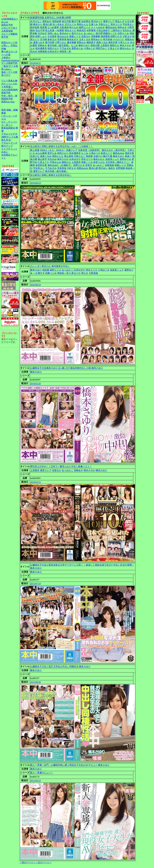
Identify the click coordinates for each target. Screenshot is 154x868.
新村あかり (97, 39)
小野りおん (61, 42)
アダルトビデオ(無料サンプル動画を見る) (10, 137)
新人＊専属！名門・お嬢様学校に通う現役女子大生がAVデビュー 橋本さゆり (70, 765)
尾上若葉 (50, 30)
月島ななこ (104, 24)
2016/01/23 (35, 482)
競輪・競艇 (12, 110)
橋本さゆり (84, 45)
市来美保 (62, 39)
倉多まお (52, 39)
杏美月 (89, 165)
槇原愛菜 (105, 36)
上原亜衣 (105, 45)
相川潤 (99, 33)
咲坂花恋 (81, 30)
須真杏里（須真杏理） (90, 150)
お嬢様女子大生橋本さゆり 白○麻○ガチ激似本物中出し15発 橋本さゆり (67, 368)
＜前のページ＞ (28, 862)
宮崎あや (42, 45)
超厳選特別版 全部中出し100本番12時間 (51, 18)
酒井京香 (113, 42)
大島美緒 (64, 27)
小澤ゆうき (89, 48)
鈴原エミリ (107, 153)
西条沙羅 (95, 45)
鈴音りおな (99, 162)
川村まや (127, 36)
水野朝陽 (120, 168)
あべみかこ (89, 33)
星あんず (120, 21)
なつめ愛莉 (53, 27)
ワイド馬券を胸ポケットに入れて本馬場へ (9, 84)
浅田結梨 (57, 21)
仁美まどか (113, 48)
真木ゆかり (65, 33)
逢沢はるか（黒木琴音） (114, 150)
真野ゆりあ (77, 48)
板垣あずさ (73, 39)
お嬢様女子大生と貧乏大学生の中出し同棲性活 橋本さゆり (60, 666)
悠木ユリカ (116, 24)
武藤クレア (72, 150)
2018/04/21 (35, 63)
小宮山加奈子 (103, 30)
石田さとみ (123, 33)
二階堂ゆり (116, 30)
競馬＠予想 (7, 25)
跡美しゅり (41, 36)
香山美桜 (69, 156)
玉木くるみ (85, 39)
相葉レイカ (75, 36)
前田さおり (53, 48)
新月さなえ (77, 33)
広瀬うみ (93, 24)
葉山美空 (42, 159)
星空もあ (52, 153)
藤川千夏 (76, 21)
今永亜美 (52, 36)
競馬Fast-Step (8, 102)
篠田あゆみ (111, 27)
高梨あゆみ (82, 168)
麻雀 (4, 113)
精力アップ (7, 146)
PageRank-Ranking (10, 60)
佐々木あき (58, 24)
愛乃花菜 (50, 42)
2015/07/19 (35, 584)
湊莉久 (112, 168)
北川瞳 (43, 39)
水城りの (98, 156)
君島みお (81, 42)
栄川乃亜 (66, 21)
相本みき (122, 27)
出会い (5, 152)
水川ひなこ (36, 21)
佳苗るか (86, 36)
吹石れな (127, 30)
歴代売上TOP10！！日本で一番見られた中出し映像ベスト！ (61, 466)
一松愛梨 (60, 30)
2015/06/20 (35, 682)
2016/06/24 (35, 183)
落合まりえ (70, 30)
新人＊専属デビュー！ (42, 773)
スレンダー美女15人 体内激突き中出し (50, 266)
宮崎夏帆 (96, 36)
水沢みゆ (52, 159)
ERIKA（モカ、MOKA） (53, 150)
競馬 (4, 110)
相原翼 (43, 27)
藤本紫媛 (72, 42)
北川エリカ (70, 24)
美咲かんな (82, 24)
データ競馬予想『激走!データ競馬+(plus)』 (10, 66)
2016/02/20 (35, 384)
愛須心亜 (47, 24)
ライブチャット (9, 149)
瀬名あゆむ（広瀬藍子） (60, 165)
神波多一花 (65, 51)
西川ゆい (103, 168)
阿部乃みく (101, 48)
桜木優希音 (41, 48)
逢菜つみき (39, 42)
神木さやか (125, 45)
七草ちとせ (124, 42)
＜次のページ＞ (44, 862)
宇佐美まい (128, 24)
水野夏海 (91, 30)
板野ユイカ (85, 27)
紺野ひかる (116, 36)
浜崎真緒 (42, 51)
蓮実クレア (109, 21)
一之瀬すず (39, 273)
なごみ (74, 45)
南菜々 (128, 156)
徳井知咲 (35, 27)
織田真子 (91, 42)
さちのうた (119, 39)
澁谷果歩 (86, 21)
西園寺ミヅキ (110, 33)
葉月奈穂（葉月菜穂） (59, 45)
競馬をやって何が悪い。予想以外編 (9, 46)
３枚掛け (6, 58)
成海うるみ (102, 42)
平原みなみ (55, 162)
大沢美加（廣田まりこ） (118, 162)
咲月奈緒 (108, 39)
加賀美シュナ (112, 159)
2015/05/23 (35, 781)
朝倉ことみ (87, 162)
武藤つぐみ (51, 273)
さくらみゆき (98, 27)
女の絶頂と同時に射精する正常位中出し (51, 175)
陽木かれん (125, 48)
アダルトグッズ (9, 143)
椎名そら (38, 24)
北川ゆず (42, 33)
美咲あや (47, 21)
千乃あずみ (65, 48)
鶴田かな (115, 45)
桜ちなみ (74, 27)
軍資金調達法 (8, 128)
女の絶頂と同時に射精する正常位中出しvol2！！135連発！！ (62, 146)
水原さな (35, 156)
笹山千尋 (40, 30)
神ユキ (85, 273)
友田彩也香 (41, 165)
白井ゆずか (53, 51)
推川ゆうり (97, 21)
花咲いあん (53, 33)
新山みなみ (63, 36)
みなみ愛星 (41, 153)
